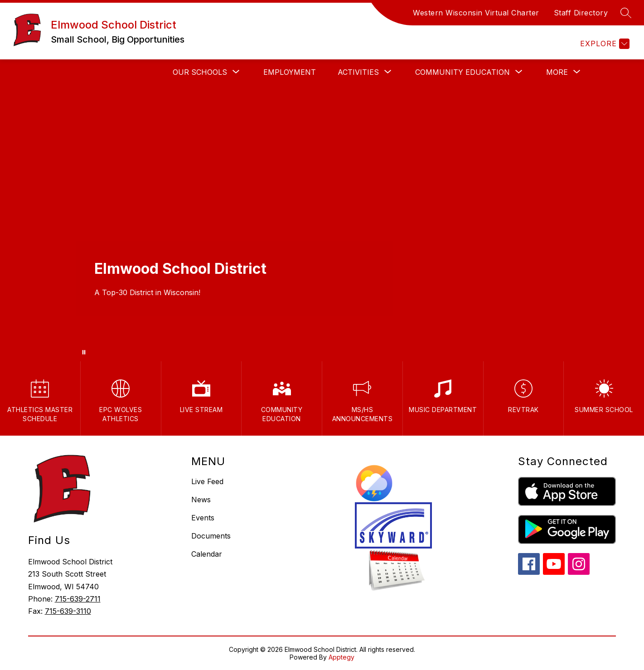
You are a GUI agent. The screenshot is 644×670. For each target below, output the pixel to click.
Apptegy (341, 657)
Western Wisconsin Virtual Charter (476, 13)
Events (203, 518)
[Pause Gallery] (84, 352)
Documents (211, 536)
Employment (290, 72)
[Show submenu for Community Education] (462, 72)
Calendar (207, 554)
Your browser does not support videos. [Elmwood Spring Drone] (322, 223)
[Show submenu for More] (557, 72)
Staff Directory (581, 13)
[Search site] (626, 13)
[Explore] (604, 44)
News (201, 500)
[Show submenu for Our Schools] (200, 72)
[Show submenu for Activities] (358, 72)
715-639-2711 (78, 599)
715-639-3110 (68, 611)
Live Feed (207, 481)
